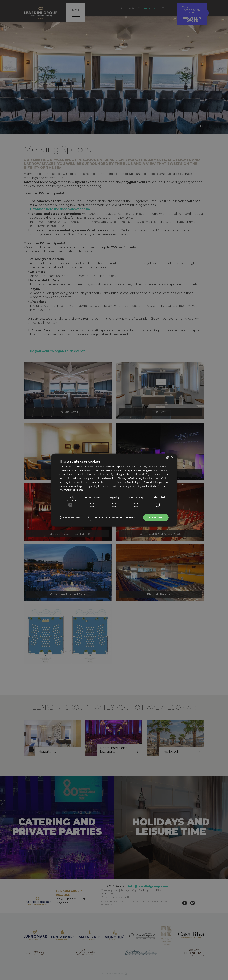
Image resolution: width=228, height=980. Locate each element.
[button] (70, 517)
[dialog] (114, 490)
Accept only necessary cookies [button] (115, 517)
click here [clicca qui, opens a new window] (78, 490)
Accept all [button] (156, 517)
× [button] (172, 458)
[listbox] (168, 458)
